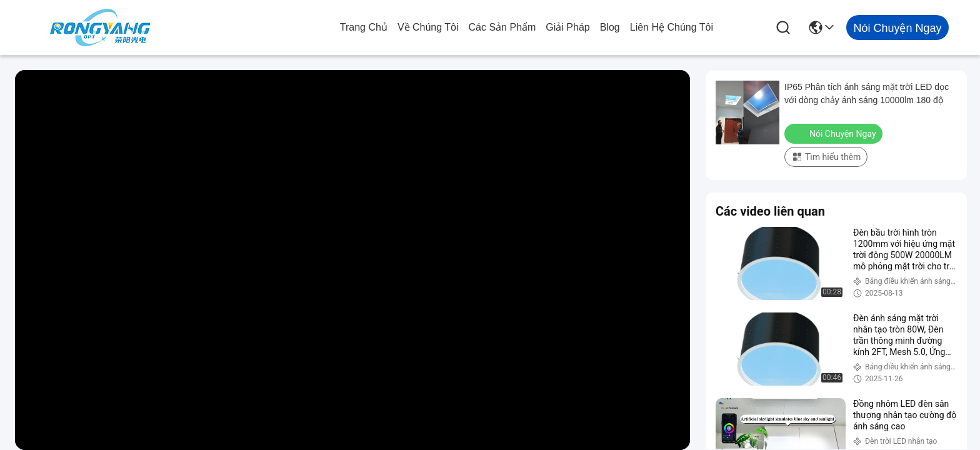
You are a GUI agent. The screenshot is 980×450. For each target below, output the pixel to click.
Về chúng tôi (428, 27)
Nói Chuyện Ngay (835, 133)
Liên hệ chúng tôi (672, 27)
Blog (610, 27)
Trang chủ (364, 27)
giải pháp (567, 27)
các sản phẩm (502, 27)
